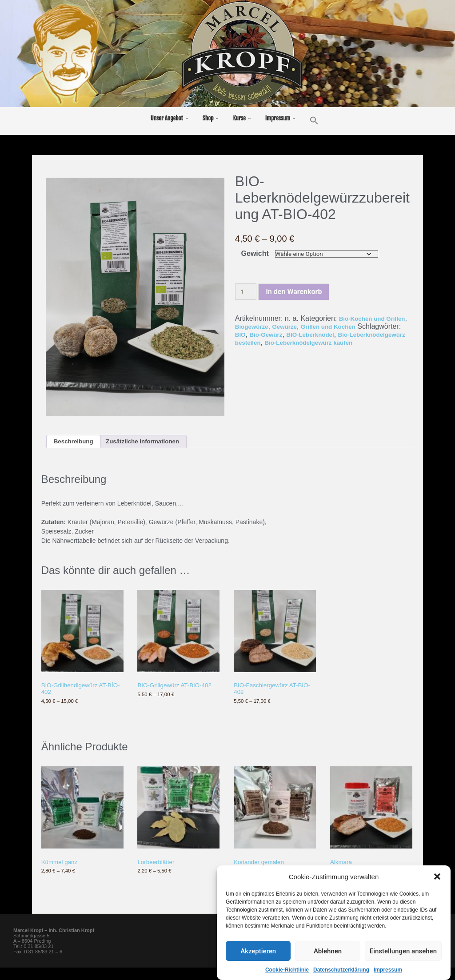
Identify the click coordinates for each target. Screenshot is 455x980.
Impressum (388, 971)
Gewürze (320, 327)
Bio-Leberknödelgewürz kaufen (301, 347)
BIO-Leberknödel (369, 335)
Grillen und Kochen (372, 327)
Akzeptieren (258, 952)
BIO (287, 335)
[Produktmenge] (246, 292)
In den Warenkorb (294, 292)
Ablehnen (328, 952)
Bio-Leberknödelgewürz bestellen (292, 343)
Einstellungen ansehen (403, 952)
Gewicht (254, 253)
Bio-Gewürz (317, 335)
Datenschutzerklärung (341, 971)
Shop (208, 118)
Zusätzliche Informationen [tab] (158, 443)
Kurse (239, 118)
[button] (437, 877)
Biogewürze (281, 327)
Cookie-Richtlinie (287, 971)
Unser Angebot (167, 118)
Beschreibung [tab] (78, 443)
